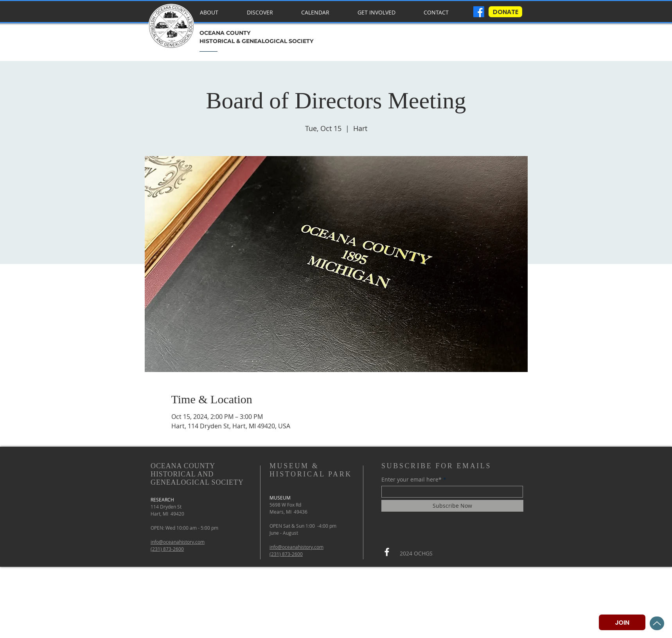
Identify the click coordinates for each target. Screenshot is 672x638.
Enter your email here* (411, 480)
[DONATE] (505, 12)
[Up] (657, 623)
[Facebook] (387, 552)
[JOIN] (622, 622)
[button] (267, 9)
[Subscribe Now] (452, 506)
